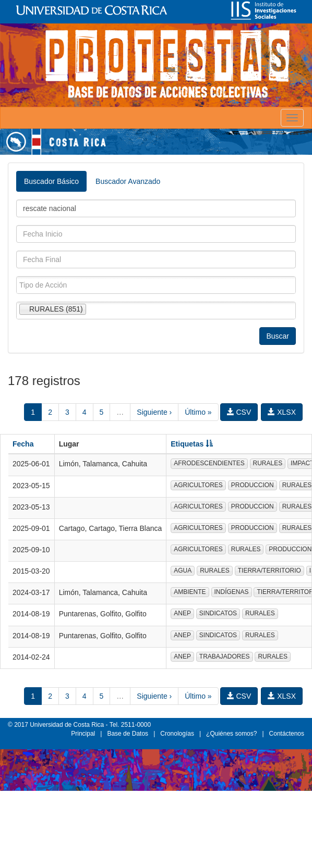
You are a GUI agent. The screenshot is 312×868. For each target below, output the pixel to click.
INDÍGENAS (232, 592)
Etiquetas (192, 444)
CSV (239, 412)
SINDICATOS (218, 613)
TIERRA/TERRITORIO (269, 571)
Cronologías (177, 734)
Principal (83, 734)
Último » (198, 412)
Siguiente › (154, 412)
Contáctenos (287, 734)
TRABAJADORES (225, 656)
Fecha (23, 444)
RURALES (268, 463)
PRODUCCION (253, 485)
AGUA (183, 571)
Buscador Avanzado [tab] (128, 181)
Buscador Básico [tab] (51, 181)
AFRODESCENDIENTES (209, 463)
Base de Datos (128, 734)
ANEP (182, 613)
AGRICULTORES (198, 485)
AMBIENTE (190, 592)
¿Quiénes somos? (231, 734)
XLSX (282, 412)
